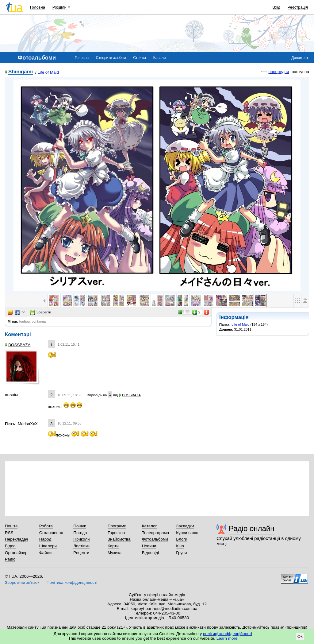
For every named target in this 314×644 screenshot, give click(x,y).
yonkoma (39, 321)
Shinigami (21, 72)
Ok (300, 636)
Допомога (300, 58)
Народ (45, 539)
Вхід (277, 7)
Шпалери (48, 546)
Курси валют (188, 533)
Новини (149, 546)
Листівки (81, 546)
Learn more (227, 638)
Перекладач (16, 539)
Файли (46, 553)
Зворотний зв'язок (22, 582)
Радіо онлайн (252, 528)
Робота (46, 526)
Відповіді (151, 553)
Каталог (149, 526)
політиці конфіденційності (228, 634)
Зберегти (41, 312)
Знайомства (119, 539)
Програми (117, 526)
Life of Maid (48, 72)
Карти (113, 546)
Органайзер (16, 553)
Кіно (180, 546)
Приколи (81, 539)
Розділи (59, 7)
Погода (80, 533)
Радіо (10, 559)
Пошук (80, 526)
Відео (10, 546)
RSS (9, 533)
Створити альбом (111, 58)
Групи (181, 553)
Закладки (185, 526)
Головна (38, 7)
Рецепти (81, 553)
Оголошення (51, 533)
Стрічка (140, 58)
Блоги (182, 539)
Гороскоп (116, 533)
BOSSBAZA (18, 345)
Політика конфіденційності (72, 582)
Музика (115, 553)
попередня (279, 72)
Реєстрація (298, 7)
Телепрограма (156, 533)
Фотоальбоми (155, 539)
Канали (160, 58)
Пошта (11, 526)
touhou (25, 321)
